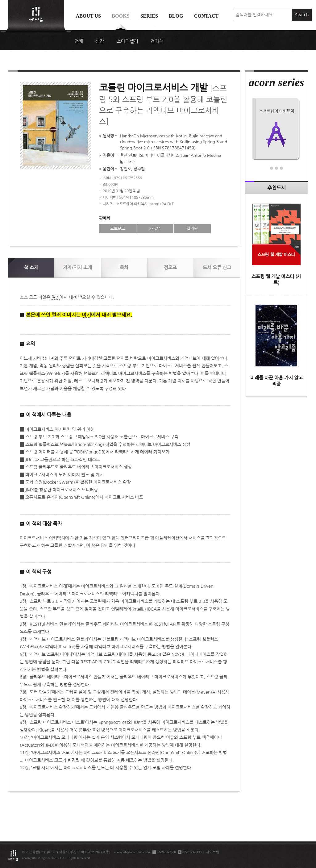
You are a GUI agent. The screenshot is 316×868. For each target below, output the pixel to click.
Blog (176, 16)
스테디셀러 (127, 41)
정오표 (170, 267)
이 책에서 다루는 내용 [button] (49, 415)
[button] (125, 315)
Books (121, 16)
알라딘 (192, 229)
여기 (56, 297)
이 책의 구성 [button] (39, 572)
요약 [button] (31, 344)
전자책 (157, 41)
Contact (206, 16)
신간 (100, 41)
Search (302, 15)
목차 (124, 267)
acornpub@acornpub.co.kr (132, 852)
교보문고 (118, 229)
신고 (217, 267)
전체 (79, 41)
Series (149, 16)
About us (89, 16)
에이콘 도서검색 (154, 31)
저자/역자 (77, 267)
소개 (31, 267)
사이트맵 (213, 852)
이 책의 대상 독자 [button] (44, 524)
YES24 (155, 229)
